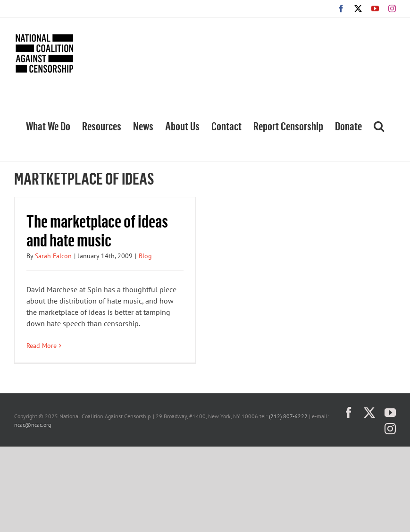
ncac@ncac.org (33, 425)
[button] (379, 125)
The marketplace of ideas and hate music (97, 230)
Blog (145, 256)
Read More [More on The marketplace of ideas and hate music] (42, 346)
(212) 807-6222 (288, 416)
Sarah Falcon (53, 256)
